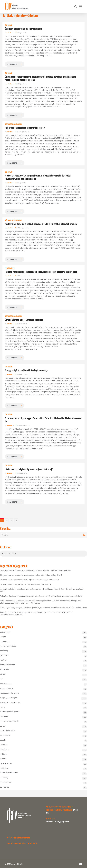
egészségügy (5, 632)
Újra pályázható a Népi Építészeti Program (24, 320)
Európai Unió (5, 641)
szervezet (4, 745)
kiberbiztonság (6, 684)
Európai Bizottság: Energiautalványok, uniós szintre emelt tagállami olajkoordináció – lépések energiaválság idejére (42, 590)
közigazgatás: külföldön (9, 693)
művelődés (4, 716)
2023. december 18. (22, 276)
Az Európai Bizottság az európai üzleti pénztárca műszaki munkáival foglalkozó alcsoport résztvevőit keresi (41, 596)
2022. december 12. (22, 426)
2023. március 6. (21, 374)
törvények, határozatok (9, 773)
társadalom (5, 749)
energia (3, 637)
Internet (3, 674)
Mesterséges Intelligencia (43, 712)
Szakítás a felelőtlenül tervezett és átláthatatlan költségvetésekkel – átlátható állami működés (36, 570)
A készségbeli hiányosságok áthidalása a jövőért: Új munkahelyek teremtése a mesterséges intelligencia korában (43, 608)
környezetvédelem (7, 688)
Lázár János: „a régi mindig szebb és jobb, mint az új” (29, 469)
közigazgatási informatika (10, 702)
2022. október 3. (21, 473)
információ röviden (7, 665)
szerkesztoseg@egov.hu (58, 822)
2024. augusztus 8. (22, 228)
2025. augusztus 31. (22, 132)
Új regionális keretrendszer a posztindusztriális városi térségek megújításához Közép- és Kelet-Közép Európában (40, 78)
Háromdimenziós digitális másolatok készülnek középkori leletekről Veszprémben (41, 272)
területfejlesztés (6, 763)
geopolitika (4, 655)
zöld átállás (4, 787)
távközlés (4, 754)
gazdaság (9, 25)
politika (3, 726)
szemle (3, 740)
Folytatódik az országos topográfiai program (25, 128)
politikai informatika (8, 731)
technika (3, 759)
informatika (10, 268)
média (2, 707)
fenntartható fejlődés (8, 646)
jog (1, 679)
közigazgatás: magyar (13, 124)
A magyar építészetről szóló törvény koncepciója (27, 370)
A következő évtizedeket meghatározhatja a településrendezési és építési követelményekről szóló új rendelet (38, 177)
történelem (4, 768)
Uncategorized (6, 782)
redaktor (9, 33)
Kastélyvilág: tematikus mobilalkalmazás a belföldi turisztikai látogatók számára (41, 224)
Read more (12, 64)
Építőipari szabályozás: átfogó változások (23, 29)
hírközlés (4, 660)
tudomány (4, 778)
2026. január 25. (21, 33)
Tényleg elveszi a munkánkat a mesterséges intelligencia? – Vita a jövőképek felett (31, 575)
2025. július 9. (20, 183)
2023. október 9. (21, 324)
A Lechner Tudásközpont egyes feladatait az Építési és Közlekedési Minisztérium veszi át (43, 420)
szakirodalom (5, 735)
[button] (80, 6)
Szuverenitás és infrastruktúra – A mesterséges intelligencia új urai (26, 584)
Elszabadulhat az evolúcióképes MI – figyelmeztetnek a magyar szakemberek (30, 580)
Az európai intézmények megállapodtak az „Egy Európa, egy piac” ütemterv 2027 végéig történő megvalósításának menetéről (36, 613)
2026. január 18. (21, 84)
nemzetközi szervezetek (9, 721)
